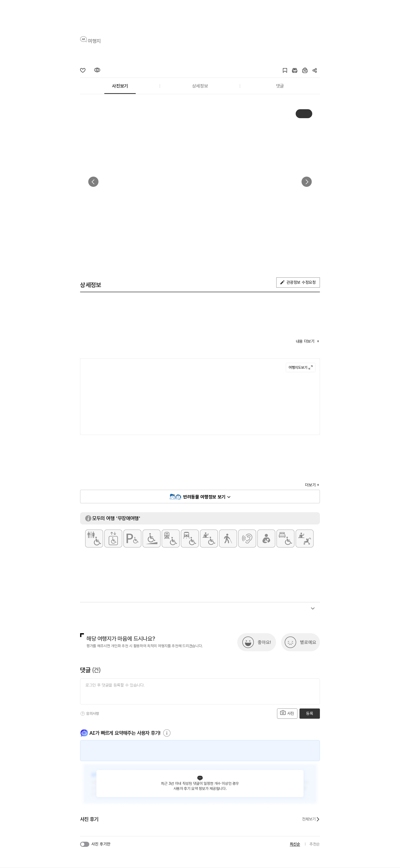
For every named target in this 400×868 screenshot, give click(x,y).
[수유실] (266, 539)
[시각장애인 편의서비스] (228, 539)
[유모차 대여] (305, 539)
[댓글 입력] (200, 691)
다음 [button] (307, 182)
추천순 (315, 844)
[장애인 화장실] (94, 539)
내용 (306, 341)
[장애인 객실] (285, 539)
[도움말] (83, 714)
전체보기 (311, 819)
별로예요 (308, 642)
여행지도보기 (301, 368)
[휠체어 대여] (209, 539)
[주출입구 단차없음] (152, 539)
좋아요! (264, 642)
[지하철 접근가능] (171, 539)
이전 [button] (93, 182)
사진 (287, 713)
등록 (310, 713)
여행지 (94, 41)
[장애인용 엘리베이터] (113, 539)
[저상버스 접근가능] (190, 539)
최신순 (295, 844)
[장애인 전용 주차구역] (132, 539)
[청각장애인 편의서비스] (247, 539)
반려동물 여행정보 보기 (204, 497)
